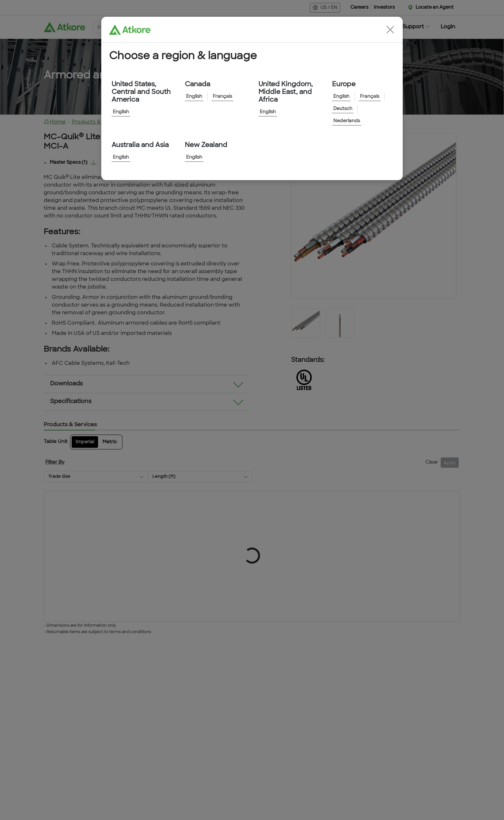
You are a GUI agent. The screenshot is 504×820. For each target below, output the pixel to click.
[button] (390, 30)
